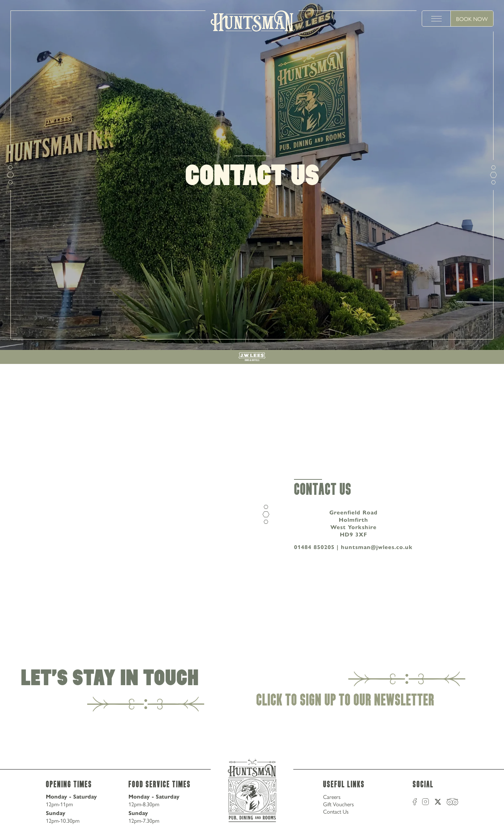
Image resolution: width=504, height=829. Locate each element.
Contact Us (336, 811)
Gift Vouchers (338, 804)
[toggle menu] (436, 19)
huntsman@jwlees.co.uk (377, 547)
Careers (332, 797)
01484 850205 (314, 547)
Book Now (472, 19)
